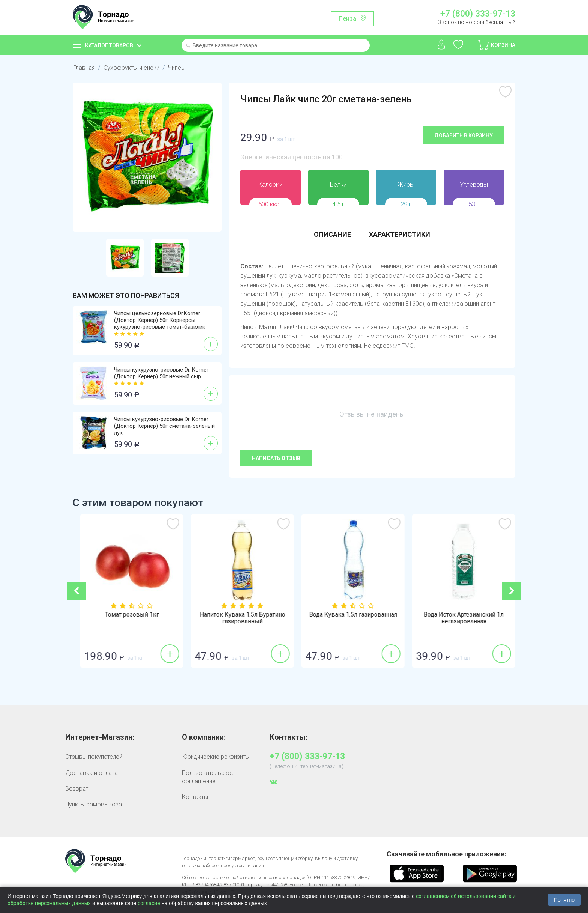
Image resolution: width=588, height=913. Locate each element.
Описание (332, 234)
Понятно (564, 900)
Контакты (195, 797)
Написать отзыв (276, 458)
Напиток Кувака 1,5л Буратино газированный (348, 618)
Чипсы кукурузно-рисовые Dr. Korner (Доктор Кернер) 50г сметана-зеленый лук (164, 426)
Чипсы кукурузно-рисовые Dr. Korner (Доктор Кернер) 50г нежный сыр (161, 373)
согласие (149, 903)
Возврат (77, 789)
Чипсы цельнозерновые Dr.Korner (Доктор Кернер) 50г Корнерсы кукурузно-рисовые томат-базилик (160, 320)
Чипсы (177, 68)
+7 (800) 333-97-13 (478, 14)
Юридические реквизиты (216, 757)
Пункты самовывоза (94, 804)
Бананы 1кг (127, 615)
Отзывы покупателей (94, 757)
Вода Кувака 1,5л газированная (459, 615)
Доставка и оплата (91, 773)
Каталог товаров (109, 45)
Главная (84, 68)
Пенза (347, 19)
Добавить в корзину (463, 135)
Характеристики (400, 234)
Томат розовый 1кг (237, 615)
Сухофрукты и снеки (131, 68)
